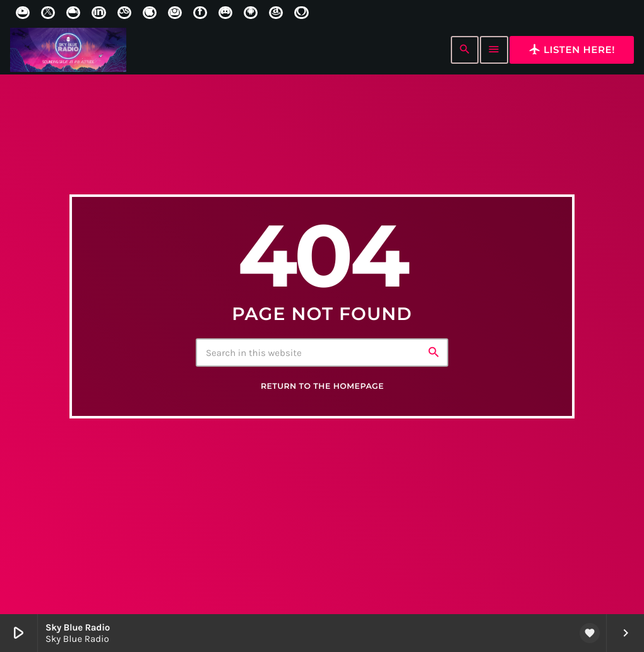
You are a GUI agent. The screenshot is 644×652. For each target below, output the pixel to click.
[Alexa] (301, 13)
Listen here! (572, 49)
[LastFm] (124, 13)
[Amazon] (276, 13)
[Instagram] (175, 13)
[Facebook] (200, 13)
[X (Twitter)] (48, 13)
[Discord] (225, 13)
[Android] (251, 13)
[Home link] (68, 50)
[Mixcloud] (73, 13)
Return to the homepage (322, 387)
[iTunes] (150, 13)
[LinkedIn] (98, 13)
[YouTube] (23, 13)
